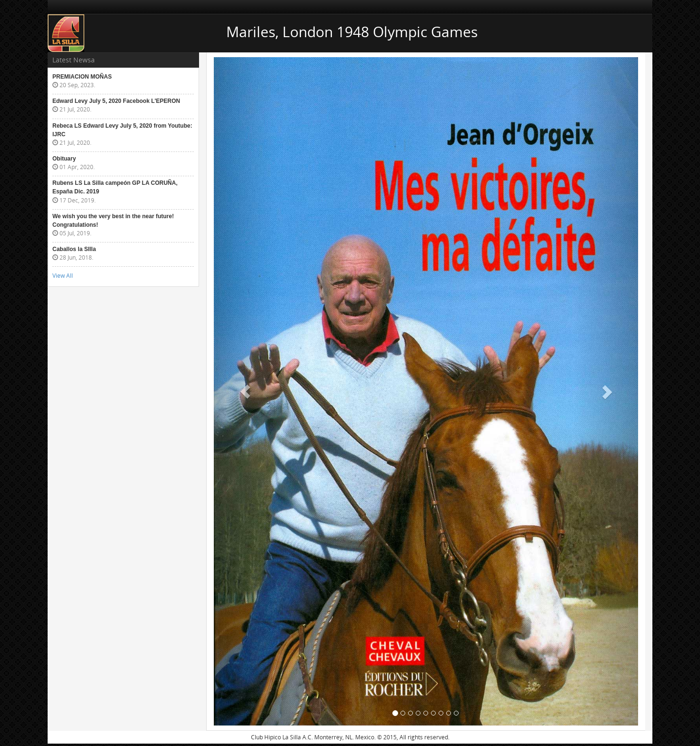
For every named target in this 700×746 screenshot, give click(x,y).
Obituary (64, 159)
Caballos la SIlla (74, 249)
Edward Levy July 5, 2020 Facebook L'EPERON (116, 101)
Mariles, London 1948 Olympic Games (352, 32)
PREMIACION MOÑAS (82, 77)
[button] (246, 391)
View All (63, 276)
